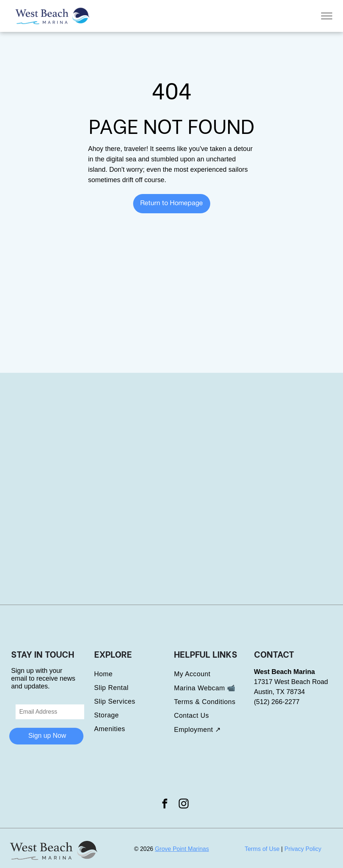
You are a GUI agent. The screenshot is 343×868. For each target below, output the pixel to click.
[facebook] (165, 805)
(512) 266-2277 (277, 702)
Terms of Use (262, 849)
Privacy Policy (303, 849)
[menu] (327, 16)
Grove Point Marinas (182, 849)
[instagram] (184, 805)
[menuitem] (134, 674)
